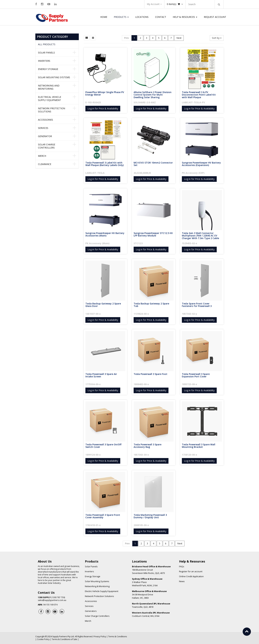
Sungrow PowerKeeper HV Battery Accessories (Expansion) (202, 164)
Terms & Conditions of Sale (64, 639)
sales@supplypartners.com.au (52, 600)
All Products (47, 44)
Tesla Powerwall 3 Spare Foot (150, 374)
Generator (45, 136)
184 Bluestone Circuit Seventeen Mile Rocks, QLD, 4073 (151, 570)
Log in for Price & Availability (103, 108)
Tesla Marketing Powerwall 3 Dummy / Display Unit (151, 516)
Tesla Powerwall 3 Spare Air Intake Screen (102, 375)
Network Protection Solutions (52, 110)
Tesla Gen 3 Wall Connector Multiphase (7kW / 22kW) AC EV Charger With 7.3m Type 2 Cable (200, 236)
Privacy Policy (100, 636)
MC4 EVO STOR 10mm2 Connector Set (154, 164)
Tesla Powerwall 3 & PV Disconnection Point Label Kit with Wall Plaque (199, 95)
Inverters (44, 61)
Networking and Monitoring (49, 87)
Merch (42, 156)
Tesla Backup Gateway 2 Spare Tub (152, 305)
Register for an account (191, 571)
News (182, 581)
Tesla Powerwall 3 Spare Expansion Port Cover (196, 375)
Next (179, 38)
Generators (91, 611)
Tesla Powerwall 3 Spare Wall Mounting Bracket (199, 446)
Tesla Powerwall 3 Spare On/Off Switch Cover (104, 446)
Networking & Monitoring (97, 586)
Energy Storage (48, 69)
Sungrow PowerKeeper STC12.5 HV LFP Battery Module (154, 234)
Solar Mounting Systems (54, 77)
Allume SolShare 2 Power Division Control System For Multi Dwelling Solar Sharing (153, 95)
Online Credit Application (191, 576)
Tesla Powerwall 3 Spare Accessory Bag (148, 446)
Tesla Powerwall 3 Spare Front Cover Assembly (103, 516)
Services (43, 128)
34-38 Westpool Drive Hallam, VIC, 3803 (149, 594)
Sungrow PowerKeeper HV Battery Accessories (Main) (105, 234)
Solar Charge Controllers (47, 146)
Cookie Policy (43, 639)
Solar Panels (46, 53)
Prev (126, 38)
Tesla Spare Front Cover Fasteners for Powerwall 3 (197, 305)
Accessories (46, 120)
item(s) (175, 4)
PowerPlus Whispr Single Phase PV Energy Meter (105, 93)
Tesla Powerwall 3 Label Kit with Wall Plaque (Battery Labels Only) (105, 164)
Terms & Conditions (118, 636)
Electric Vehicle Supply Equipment (102, 591)
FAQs (182, 566)
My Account (154, 4)
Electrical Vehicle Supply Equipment (50, 99)
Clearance (45, 164)
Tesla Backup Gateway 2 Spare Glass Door (103, 305)
